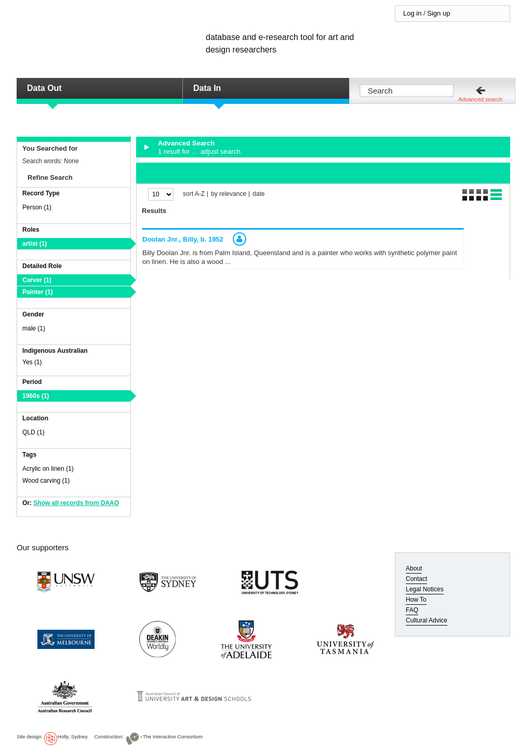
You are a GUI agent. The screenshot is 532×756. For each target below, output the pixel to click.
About (414, 568)
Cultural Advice (427, 620)
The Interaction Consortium (173, 737)
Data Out (44, 88)
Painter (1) (38, 292)
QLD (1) (34, 432)
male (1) (34, 328)
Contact (416, 579)
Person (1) (37, 207)
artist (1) (35, 244)
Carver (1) (37, 280)
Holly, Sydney (73, 737)
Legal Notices (425, 589)
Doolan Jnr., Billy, (183, 239)
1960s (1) (36, 396)
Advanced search (480, 99)
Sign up (438, 13)
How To (416, 600)
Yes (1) (32, 362)
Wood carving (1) (46, 481)
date (258, 194)
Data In (207, 88)
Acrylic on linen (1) (48, 469)
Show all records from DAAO (76, 503)
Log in (412, 13)
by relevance (229, 194)
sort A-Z (194, 194)
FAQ (412, 610)
